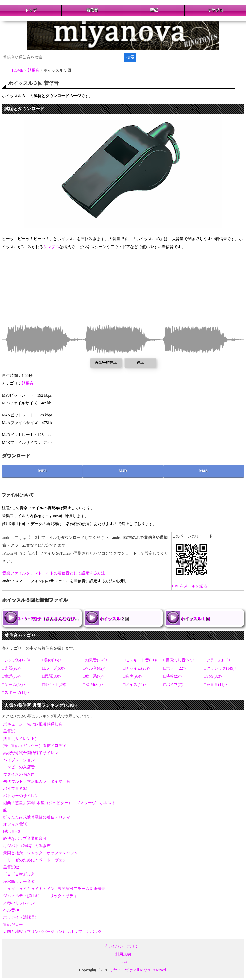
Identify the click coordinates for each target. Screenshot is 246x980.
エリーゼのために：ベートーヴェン (35, 860)
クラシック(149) (220, 668)
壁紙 (154, 10)
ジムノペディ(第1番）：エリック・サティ (40, 896)
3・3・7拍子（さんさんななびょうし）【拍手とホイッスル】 (76, 619)
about (123, 962)
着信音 (92, 10)
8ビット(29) (55, 684)
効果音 (28, 383)
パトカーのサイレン (21, 796)
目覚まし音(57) (179, 660)
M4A (204, 471)
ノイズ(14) (135, 684)
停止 (140, 363)
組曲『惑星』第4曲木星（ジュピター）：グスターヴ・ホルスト (59, 803)
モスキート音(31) (141, 660)
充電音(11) (215, 684)
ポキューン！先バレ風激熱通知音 (33, 724)
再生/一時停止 (106, 363)
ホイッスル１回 (195, 619)
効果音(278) (95, 660)
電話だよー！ (15, 924)
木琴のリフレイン (19, 903)
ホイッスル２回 (114, 619)
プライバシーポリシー (123, 946)
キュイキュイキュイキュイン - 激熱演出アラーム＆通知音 (54, 889)
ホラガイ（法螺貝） (21, 917)
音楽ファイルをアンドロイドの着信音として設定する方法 (54, 573)
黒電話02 (11, 867)
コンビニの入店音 (19, 767)
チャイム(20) (137, 668)
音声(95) (133, 676)
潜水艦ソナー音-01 (20, 881)
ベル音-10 (12, 910)
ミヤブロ (215, 10)
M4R (123, 471)
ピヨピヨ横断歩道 (19, 874)
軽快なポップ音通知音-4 (25, 839)
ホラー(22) (175, 668)
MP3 (43, 471)
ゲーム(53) (14, 684)
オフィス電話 (15, 824)
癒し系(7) (93, 676)
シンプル (51, 247)
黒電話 (9, 731)
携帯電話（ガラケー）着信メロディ (35, 746)
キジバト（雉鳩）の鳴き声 (27, 846)
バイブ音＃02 (15, 789)
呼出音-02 (12, 831)
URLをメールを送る (190, 586)
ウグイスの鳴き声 (19, 774)
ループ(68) (54, 668)
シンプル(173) (17, 660)
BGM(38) (93, 684)
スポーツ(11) (16, 693)
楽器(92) (12, 668)
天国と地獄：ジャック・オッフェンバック (41, 853)
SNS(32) (213, 676)
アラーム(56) (218, 660)
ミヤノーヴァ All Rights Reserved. (138, 970)
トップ (31, 10)
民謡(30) (52, 676)
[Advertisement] (123, 289)
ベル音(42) (94, 668)
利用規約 (123, 954)
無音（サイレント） (21, 738)
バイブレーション (19, 760)
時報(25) (173, 676)
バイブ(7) (174, 684)
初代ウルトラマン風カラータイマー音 (37, 781)
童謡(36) (12, 676)
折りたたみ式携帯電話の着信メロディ (37, 817)
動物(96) (52, 660)
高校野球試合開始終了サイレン (31, 753)
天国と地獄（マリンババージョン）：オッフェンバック (53, 932)
